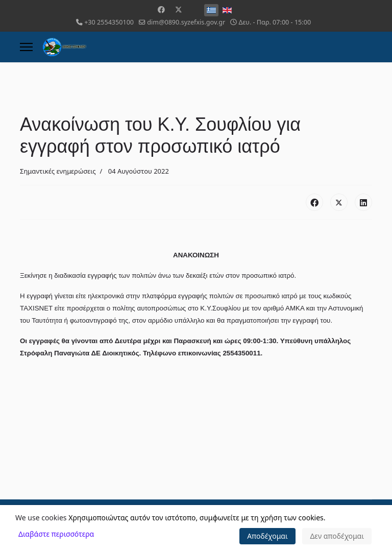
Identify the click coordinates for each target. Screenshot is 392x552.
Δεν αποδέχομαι (337, 536)
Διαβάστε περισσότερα (56, 534)
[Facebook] (161, 9)
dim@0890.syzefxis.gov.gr (186, 22)
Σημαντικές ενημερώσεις (58, 171)
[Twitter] (179, 9)
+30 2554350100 (109, 22)
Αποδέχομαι (267, 536)
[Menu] (26, 47)
